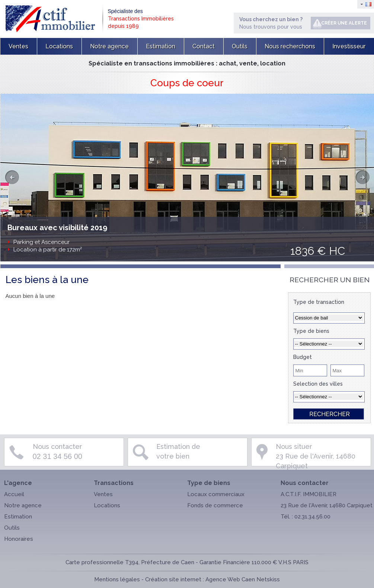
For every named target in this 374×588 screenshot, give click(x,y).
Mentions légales (117, 579)
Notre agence (109, 46)
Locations (59, 46)
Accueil (14, 494)
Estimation (161, 46)
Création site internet (173, 579)
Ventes (18, 46)
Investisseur (349, 46)
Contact (204, 46)
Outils (240, 46)
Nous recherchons (290, 46)
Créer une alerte (344, 23)
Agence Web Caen (230, 579)
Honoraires (19, 539)
